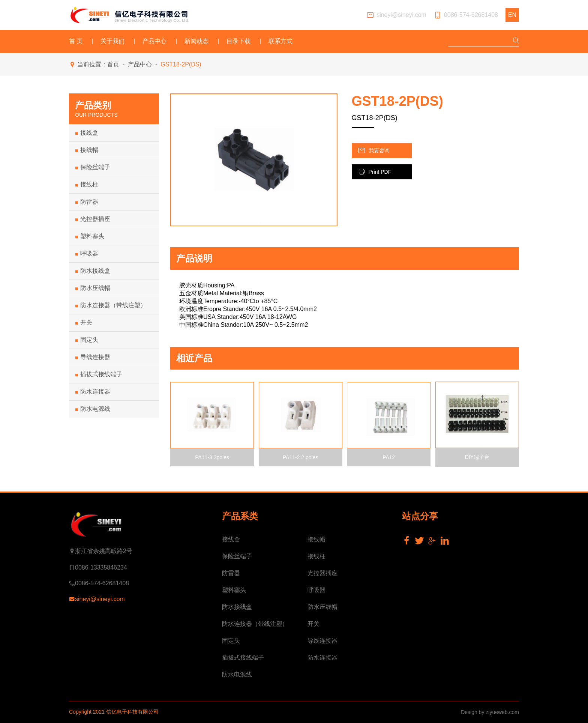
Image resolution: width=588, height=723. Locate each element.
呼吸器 (87, 254)
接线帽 (87, 150)
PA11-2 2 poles (301, 457)
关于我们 (112, 41)
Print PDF (375, 172)
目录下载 (238, 41)
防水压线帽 (93, 288)
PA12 (389, 457)
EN (512, 15)
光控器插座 (93, 219)
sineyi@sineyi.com (396, 15)
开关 (84, 323)
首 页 (76, 41)
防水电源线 (93, 409)
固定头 (87, 340)
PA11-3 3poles (212, 457)
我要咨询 (374, 151)
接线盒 (87, 133)
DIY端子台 (477, 457)
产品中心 (154, 41)
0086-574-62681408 (466, 15)
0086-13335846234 (98, 568)
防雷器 (87, 202)
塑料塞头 (90, 236)
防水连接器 (93, 392)
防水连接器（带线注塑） (111, 305)
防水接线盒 (93, 271)
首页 (113, 64)
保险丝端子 (93, 167)
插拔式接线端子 (99, 374)
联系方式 (280, 41)
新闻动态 (196, 41)
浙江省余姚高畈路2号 (101, 551)
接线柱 (87, 185)
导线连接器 (93, 357)
